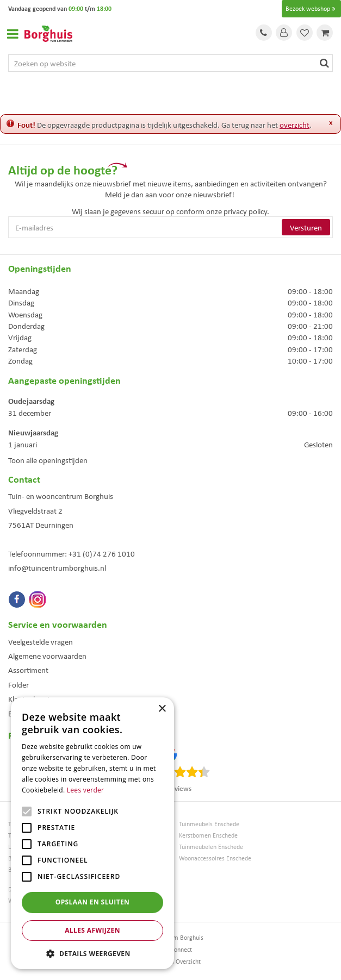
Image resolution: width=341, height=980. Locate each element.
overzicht (294, 124)
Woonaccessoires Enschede (215, 858)
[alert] (92, 833)
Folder (18, 684)
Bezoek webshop (311, 9)
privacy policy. (246, 211)
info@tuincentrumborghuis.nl (57, 567)
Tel (264, 33)
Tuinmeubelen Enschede (211, 847)
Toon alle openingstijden (48, 460)
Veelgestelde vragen (41, 641)
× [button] (162, 709)
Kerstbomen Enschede (208, 835)
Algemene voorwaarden (47, 656)
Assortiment (28, 670)
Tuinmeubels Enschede (209, 824)
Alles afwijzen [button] (92, 930)
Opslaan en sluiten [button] (93, 902)
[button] (92, 953)
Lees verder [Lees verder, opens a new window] (86, 790)
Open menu (13, 34)
